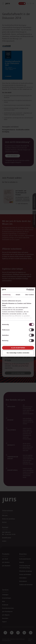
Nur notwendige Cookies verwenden (18, 353)
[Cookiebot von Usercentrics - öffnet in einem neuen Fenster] (26, 290)
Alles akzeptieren (18, 348)
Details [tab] (18, 295)
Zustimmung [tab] (7, 295)
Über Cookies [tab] (30, 295)
